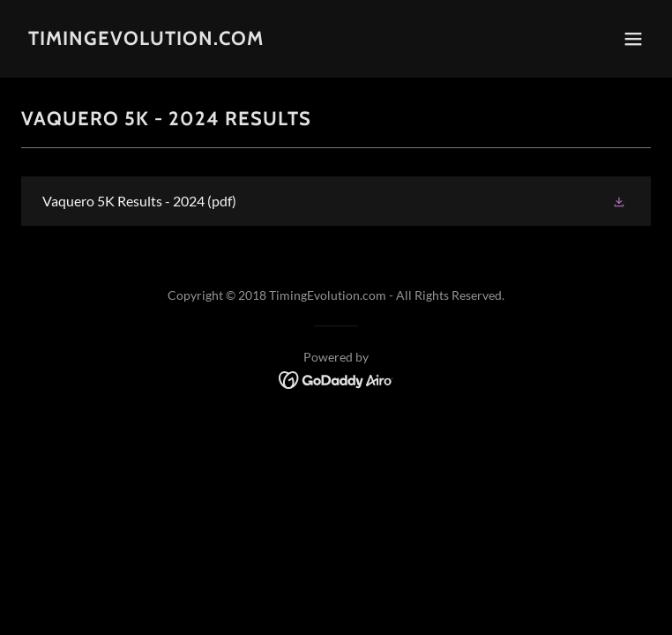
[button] (633, 39)
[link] (146, 39)
